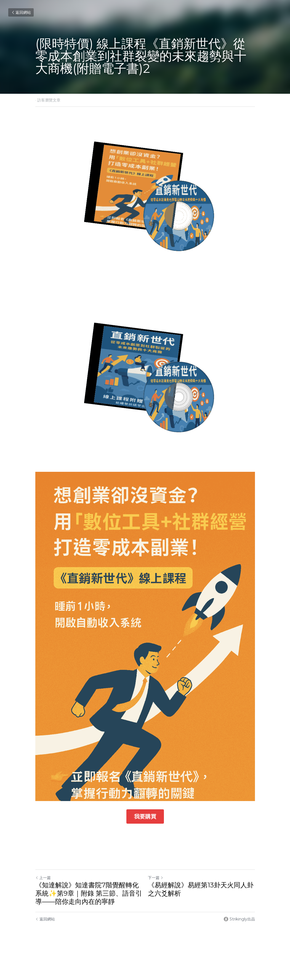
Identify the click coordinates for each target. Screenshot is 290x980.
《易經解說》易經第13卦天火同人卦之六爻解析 (201, 889)
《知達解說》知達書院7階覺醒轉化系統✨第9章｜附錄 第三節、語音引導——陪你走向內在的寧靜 (89, 893)
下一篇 (156, 878)
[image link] (145, 200)
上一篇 (43, 878)
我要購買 (145, 816)
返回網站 (21, 12)
